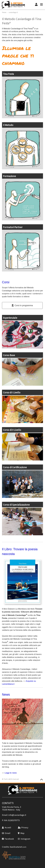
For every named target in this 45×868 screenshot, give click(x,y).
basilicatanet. (18, 847)
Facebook (8, 839)
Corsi (6, 282)
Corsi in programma (22, 305)
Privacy (23, 827)
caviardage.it (13, 12)
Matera (11, 810)
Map (21, 833)
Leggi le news (11, 773)
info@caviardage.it (17, 815)
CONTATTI (8, 803)
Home (4, 12)
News (6, 695)
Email (6, 833)
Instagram (24, 839)
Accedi (7, 827)
